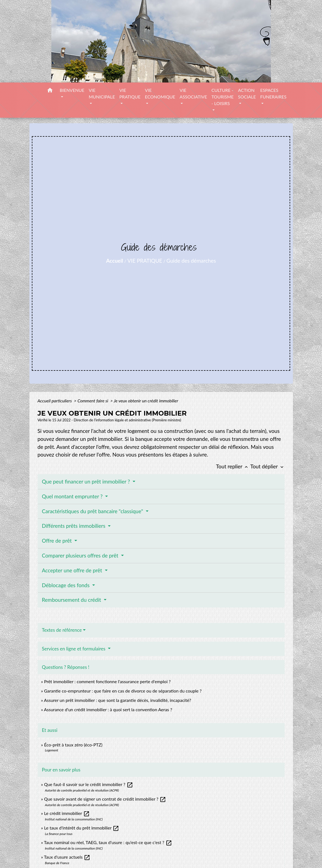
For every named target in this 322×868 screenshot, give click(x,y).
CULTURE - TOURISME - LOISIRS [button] (222, 97)
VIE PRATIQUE (145, 261)
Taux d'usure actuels (67, 857)
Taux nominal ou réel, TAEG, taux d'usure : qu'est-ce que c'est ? (108, 842)
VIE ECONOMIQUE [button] (160, 93)
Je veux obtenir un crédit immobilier (146, 401)
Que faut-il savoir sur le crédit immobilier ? (88, 784)
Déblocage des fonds (67, 585)
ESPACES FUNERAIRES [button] (273, 93)
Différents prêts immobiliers (74, 526)
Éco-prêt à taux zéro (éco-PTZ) (73, 745)
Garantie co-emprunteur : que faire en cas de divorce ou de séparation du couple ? (123, 691)
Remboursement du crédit (72, 600)
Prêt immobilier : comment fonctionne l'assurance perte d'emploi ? (107, 681)
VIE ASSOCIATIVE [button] (193, 93)
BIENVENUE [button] (72, 90)
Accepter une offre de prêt (73, 570)
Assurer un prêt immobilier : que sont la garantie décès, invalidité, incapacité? (117, 700)
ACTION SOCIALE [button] (247, 93)
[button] (50, 91)
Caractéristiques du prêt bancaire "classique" (93, 511)
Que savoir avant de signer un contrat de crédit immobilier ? (105, 799)
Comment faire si (93, 401)
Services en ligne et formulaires (74, 649)
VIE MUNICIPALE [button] (102, 93)
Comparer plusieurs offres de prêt (81, 555)
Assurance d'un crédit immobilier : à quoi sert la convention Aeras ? (108, 709)
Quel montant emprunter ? (73, 496)
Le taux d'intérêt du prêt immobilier (82, 828)
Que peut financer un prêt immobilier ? (87, 481)
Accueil (115, 261)
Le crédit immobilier (67, 813)
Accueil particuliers (55, 401)
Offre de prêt (58, 541)
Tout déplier (268, 466)
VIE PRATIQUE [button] (130, 93)
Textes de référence (62, 630)
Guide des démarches (191, 261)
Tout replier (233, 466)
